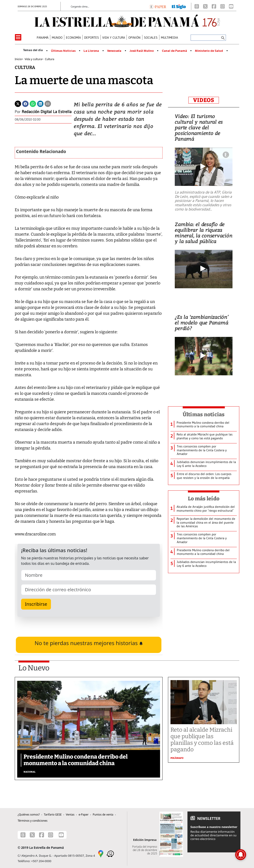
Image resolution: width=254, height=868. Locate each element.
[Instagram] (223, 6)
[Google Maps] (101, 853)
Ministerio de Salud (209, 51)
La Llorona (91, 51)
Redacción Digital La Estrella (47, 112)
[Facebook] (214, 6)
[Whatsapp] (33, 103)
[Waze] (110, 853)
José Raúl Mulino (142, 51)
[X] (205, 6)
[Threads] (197, 6)
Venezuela (114, 51)
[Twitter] (18, 103)
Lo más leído (204, 499)
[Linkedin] (40, 103)
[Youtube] (231, 6)
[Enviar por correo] (48, 103)
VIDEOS (204, 100)
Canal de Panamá (174, 51)
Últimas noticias (204, 414)
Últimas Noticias (63, 51)
